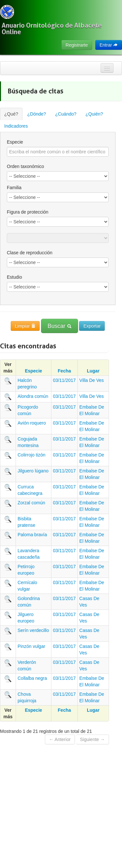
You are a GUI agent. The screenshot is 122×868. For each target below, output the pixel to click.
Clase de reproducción (30, 253)
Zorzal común (31, 503)
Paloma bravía (32, 535)
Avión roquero (32, 423)
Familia (14, 188)
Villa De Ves (92, 380)
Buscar (59, 326)
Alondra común (33, 396)
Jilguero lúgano (33, 471)
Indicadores (16, 126)
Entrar (109, 45)
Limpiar (25, 326)
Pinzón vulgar (31, 646)
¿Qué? (11, 114)
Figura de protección (28, 212)
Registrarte (77, 45)
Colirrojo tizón (32, 455)
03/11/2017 (64, 380)
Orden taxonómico (25, 166)
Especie (15, 142)
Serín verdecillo (33, 630)
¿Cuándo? (66, 114)
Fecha (64, 371)
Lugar (93, 371)
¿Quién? (94, 114)
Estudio (14, 277)
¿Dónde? (37, 114)
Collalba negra (32, 678)
